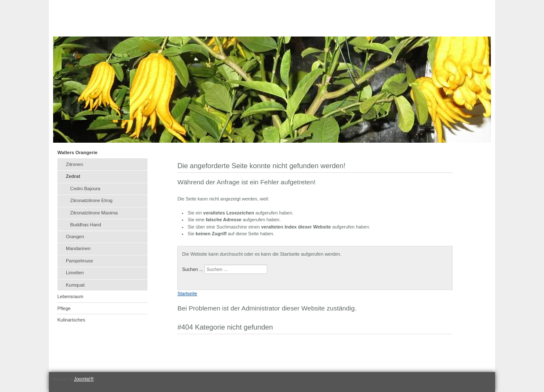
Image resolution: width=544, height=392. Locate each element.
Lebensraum (70, 296)
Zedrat (73, 176)
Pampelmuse (79, 261)
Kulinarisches (71, 320)
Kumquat (75, 285)
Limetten (75, 273)
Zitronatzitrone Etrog (91, 200)
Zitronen (74, 164)
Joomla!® (84, 379)
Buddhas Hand (86, 225)
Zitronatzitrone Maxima (94, 213)
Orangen (75, 237)
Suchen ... (193, 269)
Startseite (187, 293)
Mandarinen (78, 248)
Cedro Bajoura (85, 189)
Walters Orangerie (77, 152)
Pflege (64, 308)
